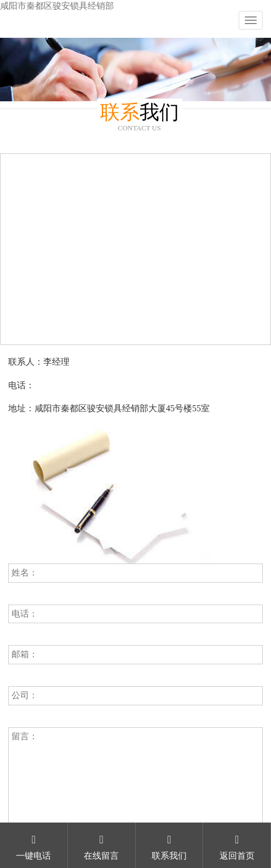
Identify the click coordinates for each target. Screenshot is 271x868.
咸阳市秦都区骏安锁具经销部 (57, 6)
